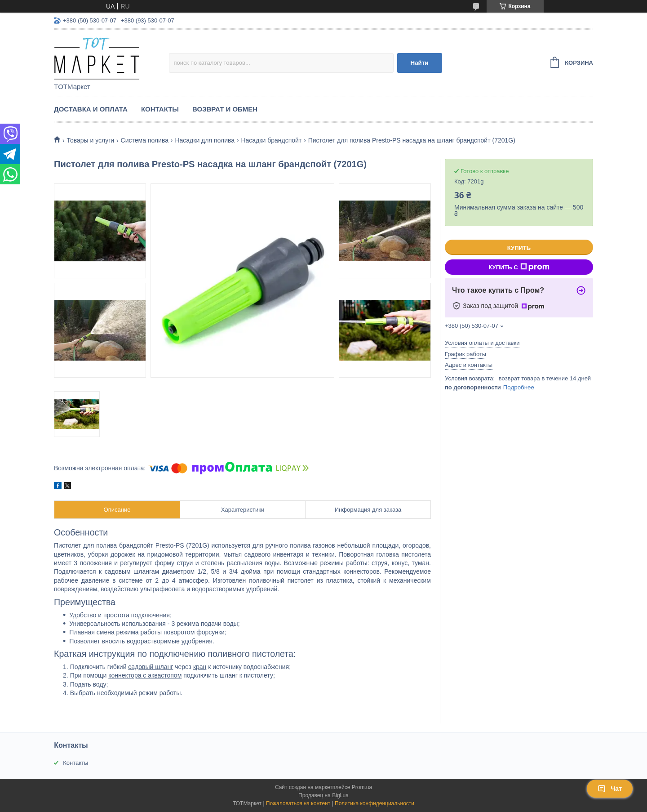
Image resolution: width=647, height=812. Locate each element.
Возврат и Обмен (225, 109)
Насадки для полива (205, 140)
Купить (519, 248)
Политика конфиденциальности (374, 803)
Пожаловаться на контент (298, 803)
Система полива (145, 140)
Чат (610, 789)
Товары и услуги (90, 140)
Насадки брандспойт (271, 140)
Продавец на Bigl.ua (323, 795)
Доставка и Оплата (91, 109)
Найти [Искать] (420, 63)
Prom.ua (362, 787)
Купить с (519, 267)
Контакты (160, 109)
